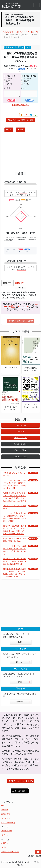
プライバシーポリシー (10, 852)
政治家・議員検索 (21, 444)
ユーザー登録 (7, 831)
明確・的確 (11, 76)
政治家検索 (6, 814)
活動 (20, 130)
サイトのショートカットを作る (21, 781)
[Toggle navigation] (37, 5)
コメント (7, 88)
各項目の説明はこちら (21, 105)
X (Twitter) (20, 791)
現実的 (9, 79)
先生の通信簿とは (8, 823)
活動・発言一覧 (21, 438)
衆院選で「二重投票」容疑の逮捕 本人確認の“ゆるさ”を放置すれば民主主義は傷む (15, 562)
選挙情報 (23, 702)
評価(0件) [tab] (20, 283)
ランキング (23, 662)
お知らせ (5, 843)
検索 (24, 642)
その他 (9, 84)
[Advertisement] (20, 153)
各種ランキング (21, 457)
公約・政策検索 (21, 450)
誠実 (8, 81)
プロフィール (21, 425)
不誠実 (26, 81)
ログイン (23, 307)
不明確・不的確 (30, 76)
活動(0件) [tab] (7, 283)
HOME (3, 805)
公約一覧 (21, 432)
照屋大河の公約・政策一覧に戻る (21, 120)
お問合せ (5, 848)
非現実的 (27, 79)
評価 (9, 130)
